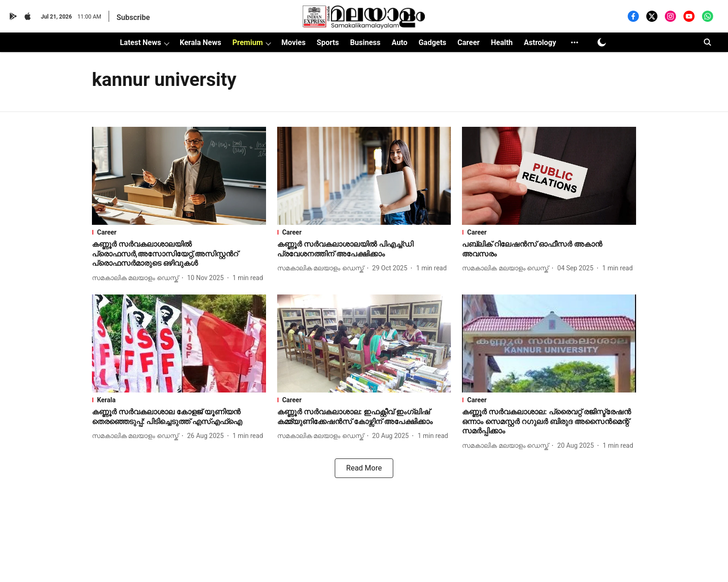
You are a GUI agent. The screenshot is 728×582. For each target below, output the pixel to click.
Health (502, 43)
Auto (400, 43)
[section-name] (179, 232)
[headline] (179, 254)
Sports (328, 43)
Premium (247, 43)
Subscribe (133, 17)
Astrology (540, 43)
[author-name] (137, 278)
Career (468, 43)
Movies (293, 43)
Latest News (140, 43)
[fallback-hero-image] (179, 176)
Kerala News (200, 43)
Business (365, 43)
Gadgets (432, 43)
